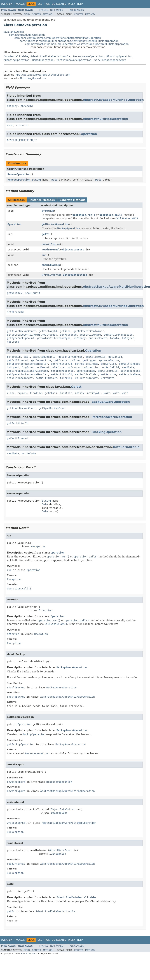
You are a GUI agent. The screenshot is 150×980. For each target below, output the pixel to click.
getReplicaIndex (86, 364)
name (10, 125)
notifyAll (94, 393)
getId (46, 234)
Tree (47, 4)
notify (80, 393)
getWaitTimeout (130, 364)
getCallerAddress (71, 357)
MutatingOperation (16, 60)
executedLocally (44, 357)
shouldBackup (51, 265)
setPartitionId (61, 374)
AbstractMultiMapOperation (105, 119)
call (27, 357)
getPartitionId (61, 364)
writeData (108, 378)
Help (80, 4)
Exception (38, 547)
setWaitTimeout (46, 378)
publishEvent (98, 338)
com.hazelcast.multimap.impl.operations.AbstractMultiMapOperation (58, 38)
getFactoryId (48, 331)
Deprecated (59, 4)
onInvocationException (83, 367)
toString (13, 342)
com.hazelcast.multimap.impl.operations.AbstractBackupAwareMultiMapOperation (77, 44)
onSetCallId (111, 367)
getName (65, 331)
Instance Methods (42, 200)
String (36, 180)
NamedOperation (43, 60)
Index (72, 4)
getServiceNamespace (118, 335)
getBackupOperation (55, 224)
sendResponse (86, 371)
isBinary (80, 338)
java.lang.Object (14, 32)
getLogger (89, 360)
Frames (44, 10)
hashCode (66, 393)
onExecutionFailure (51, 367)
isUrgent (13, 367)
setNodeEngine (130, 371)
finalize (36, 393)
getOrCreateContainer (89, 331)
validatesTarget (86, 378)
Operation (89, 134)
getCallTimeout (18, 360)
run (44, 255)
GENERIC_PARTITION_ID (22, 140)
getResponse (68, 335)
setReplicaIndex (86, 374)
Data (54, 180)
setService (108, 374)
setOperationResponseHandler (27, 374)
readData (128, 367)
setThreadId (15, 312)
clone (11, 393)
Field (27, 14)
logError (28, 367)
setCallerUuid (108, 371)
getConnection (41, 360)
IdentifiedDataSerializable (51, 56)
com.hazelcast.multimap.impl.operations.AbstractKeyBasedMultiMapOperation (69, 41)
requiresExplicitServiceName (27, 371)
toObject (128, 338)
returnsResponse (62, 371)
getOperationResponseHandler (27, 364)
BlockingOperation (119, 56)
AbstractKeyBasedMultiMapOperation (113, 100)
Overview (7, 4)
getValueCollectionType (54, 338)
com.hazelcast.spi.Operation (27, 35)
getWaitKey (15, 293)
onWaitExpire (51, 244)
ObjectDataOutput (75, 275)
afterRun (48, 211)
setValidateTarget (20, 378)
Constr (36, 14)
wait (107, 393)
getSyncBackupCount (21, 338)
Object (76, 387)
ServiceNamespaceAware (110, 60)
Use (40, 4)
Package (20, 4)
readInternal (51, 250)
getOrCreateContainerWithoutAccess (32, 335)
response (22, 125)
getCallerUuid (95, 357)
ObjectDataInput (73, 250)
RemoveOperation (19, 174)
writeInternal (52, 275)
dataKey (12, 106)
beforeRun (14, 357)
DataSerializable (16, 56)
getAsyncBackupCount (21, 331)
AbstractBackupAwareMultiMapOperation (43, 75)
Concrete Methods (72, 200)
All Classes (77, 10)
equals (22, 393)
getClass (51, 393)
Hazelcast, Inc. (28, 954)
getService (108, 364)
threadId (27, 106)
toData (114, 338)
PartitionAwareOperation (74, 60)
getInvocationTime (67, 360)
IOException (59, 813)
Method (48, 14)
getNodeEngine (109, 360)
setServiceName (130, 374)
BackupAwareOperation (88, 56)
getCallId (115, 357)
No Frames (57, 10)
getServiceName (90, 335)
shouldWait (33, 293)
